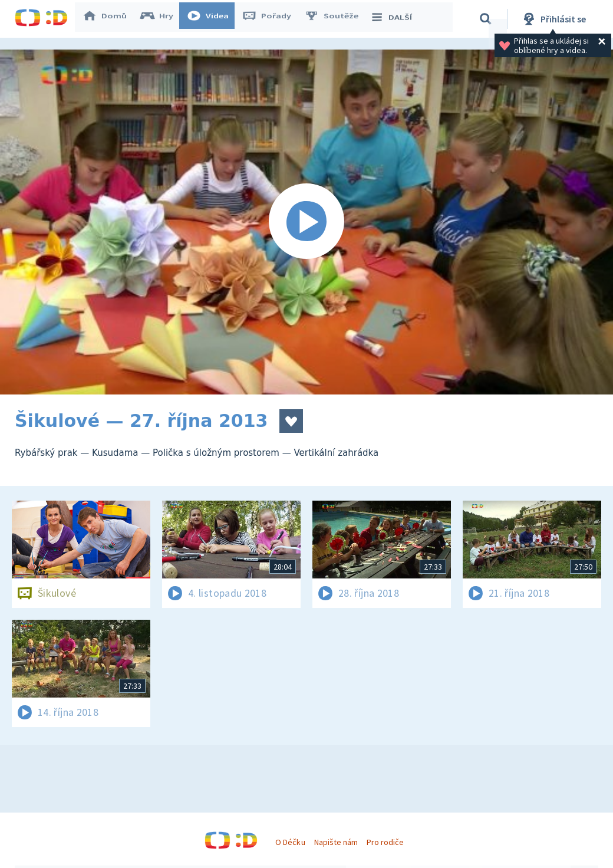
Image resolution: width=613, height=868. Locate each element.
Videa (213, 19)
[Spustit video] (306, 222)
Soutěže (337, 19)
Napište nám (336, 842)
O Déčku (290, 842)
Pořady (272, 19)
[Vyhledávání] (486, 19)
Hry (162, 19)
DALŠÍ (396, 19)
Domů (110, 19)
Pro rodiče (385, 842)
